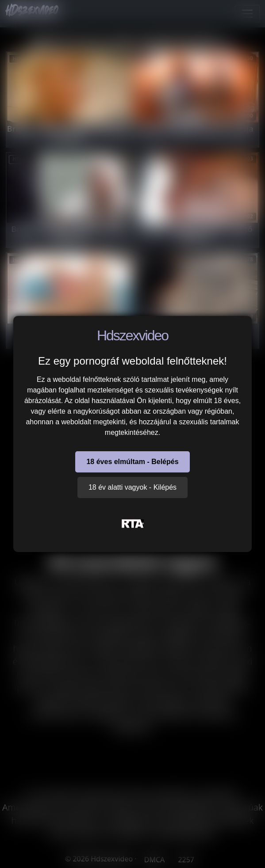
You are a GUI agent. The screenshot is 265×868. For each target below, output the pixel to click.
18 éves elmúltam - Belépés (132, 462)
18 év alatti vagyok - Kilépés (132, 487)
